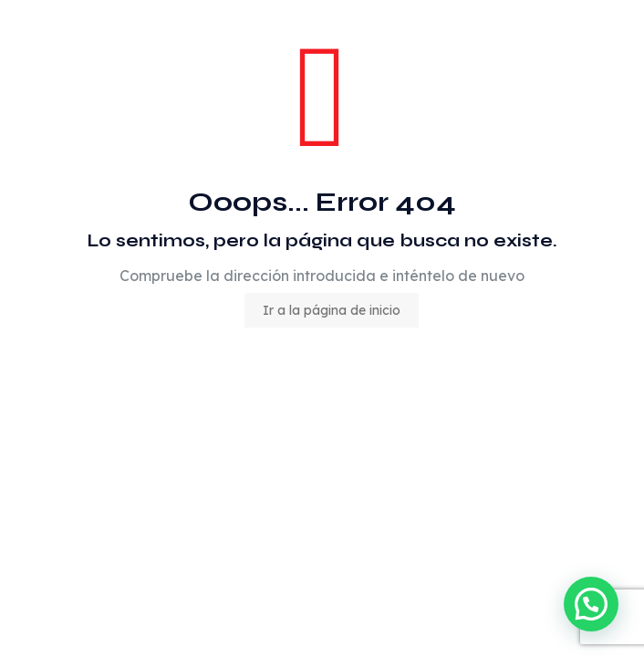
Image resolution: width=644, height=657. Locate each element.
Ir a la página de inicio (332, 310)
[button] (591, 604)
